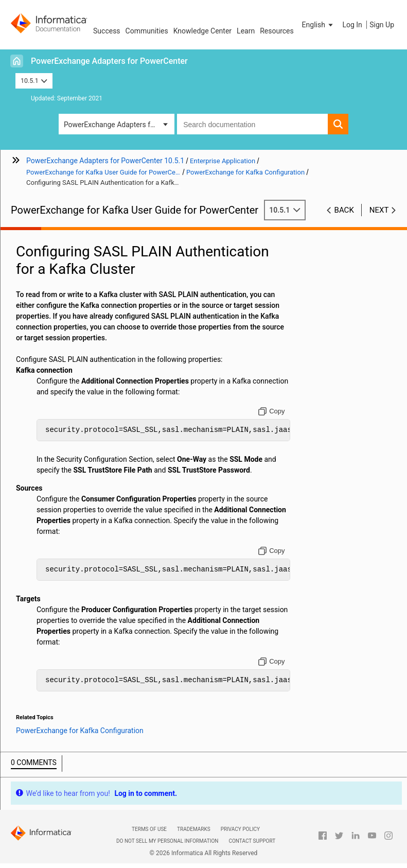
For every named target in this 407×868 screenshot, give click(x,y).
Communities (147, 31)
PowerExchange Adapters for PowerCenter (109, 61)
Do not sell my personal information (167, 841)
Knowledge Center (202, 31)
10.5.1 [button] (34, 81)
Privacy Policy (240, 829)
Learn (246, 31)
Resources (277, 31)
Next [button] (379, 210)
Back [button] (344, 210)
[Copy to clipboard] (271, 411)
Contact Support (252, 841)
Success (107, 31)
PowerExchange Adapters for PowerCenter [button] (119, 125)
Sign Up (382, 25)
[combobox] (252, 124)
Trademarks (194, 829)
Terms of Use (149, 829)
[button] (318, 25)
